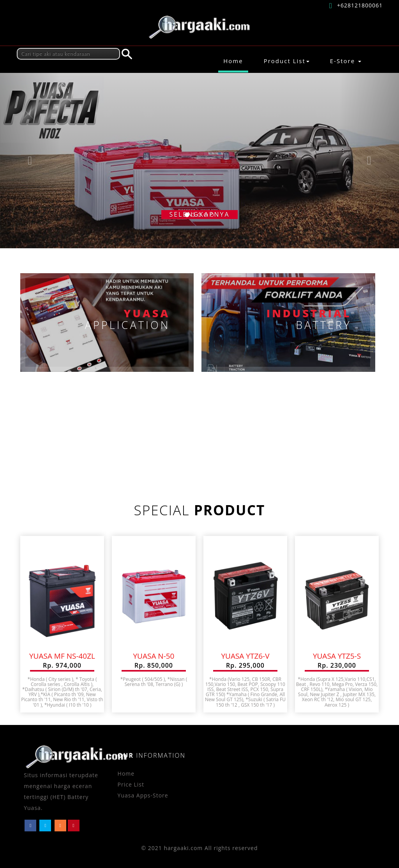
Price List (131, 784)
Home (236, 61)
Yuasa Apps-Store (143, 795)
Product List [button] (287, 61)
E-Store (346, 61)
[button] (30, 161)
